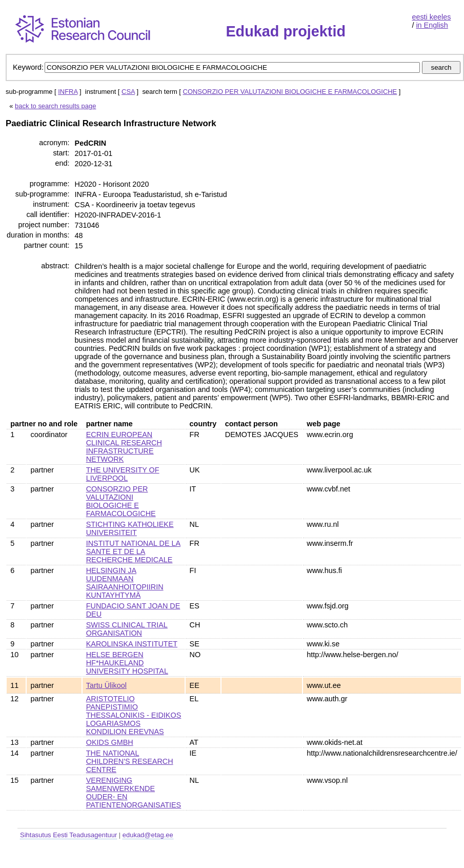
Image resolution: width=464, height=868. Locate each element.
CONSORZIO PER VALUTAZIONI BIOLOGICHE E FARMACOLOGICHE (290, 92)
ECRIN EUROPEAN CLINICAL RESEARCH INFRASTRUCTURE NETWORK (124, 447)
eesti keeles (431, 17)
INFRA (68, 92)
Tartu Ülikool (106, 685)
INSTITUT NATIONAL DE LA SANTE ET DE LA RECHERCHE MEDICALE (133, 551)
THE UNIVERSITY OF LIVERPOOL (123, 474)
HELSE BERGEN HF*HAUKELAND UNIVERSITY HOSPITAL (127, 663)
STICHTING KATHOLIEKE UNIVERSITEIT (130, 528)
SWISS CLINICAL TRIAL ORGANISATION (127, 629)
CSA (128, 92)
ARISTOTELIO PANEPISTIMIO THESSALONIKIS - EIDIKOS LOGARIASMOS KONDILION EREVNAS (134, 715)
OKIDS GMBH (110, 742)
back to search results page (55, 106)
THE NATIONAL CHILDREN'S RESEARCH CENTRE (130, 761)
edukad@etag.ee (148, 835)
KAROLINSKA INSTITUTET (132, 644)
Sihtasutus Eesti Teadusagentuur (68, 835)
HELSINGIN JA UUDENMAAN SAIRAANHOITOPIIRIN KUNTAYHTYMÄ (125, 583)
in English (432, 25)
